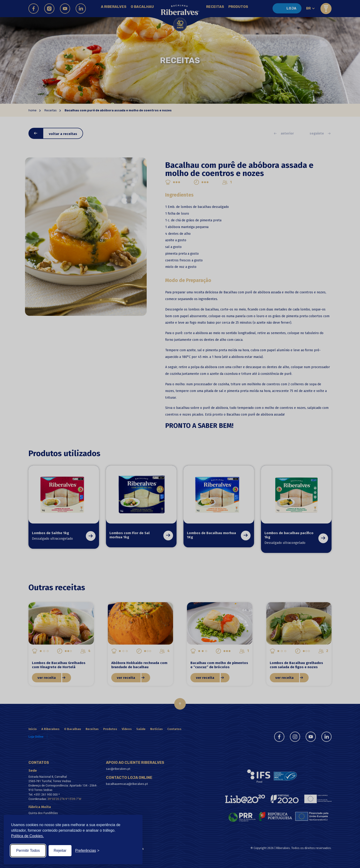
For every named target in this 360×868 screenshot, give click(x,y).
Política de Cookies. (27, 836)
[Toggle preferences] (87, 851)
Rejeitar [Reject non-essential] (60, 851)
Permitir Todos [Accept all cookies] (28, 851)
